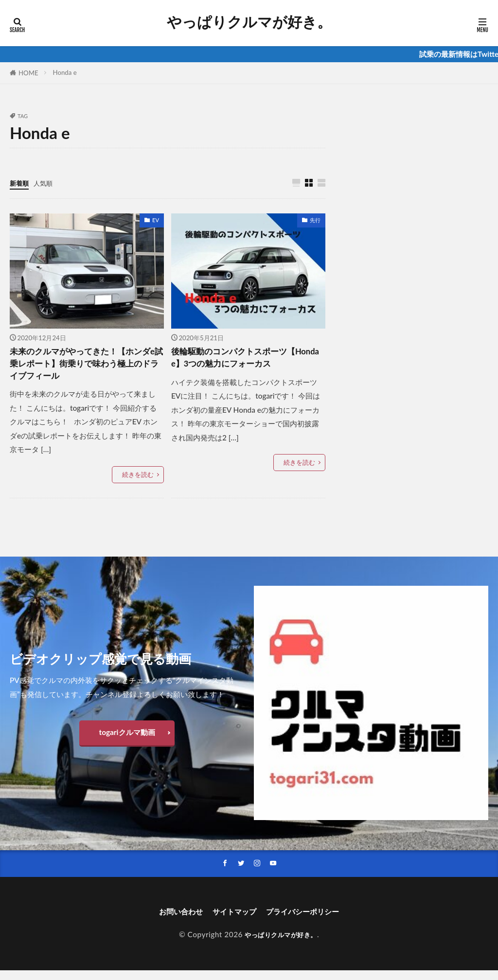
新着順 (21, 183)
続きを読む (138, 482)
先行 (315, 220)
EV (156, 220)
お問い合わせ (169, 920)
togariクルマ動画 (127, 739)
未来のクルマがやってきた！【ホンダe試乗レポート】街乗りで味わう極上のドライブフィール (85, 367)
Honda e (65, 72)
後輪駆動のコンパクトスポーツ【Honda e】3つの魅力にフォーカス (246, 367)
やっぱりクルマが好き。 (249, 22)
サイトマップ (231, 920)
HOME (28, 73)
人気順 (47, 183)
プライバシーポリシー (311, 920)
